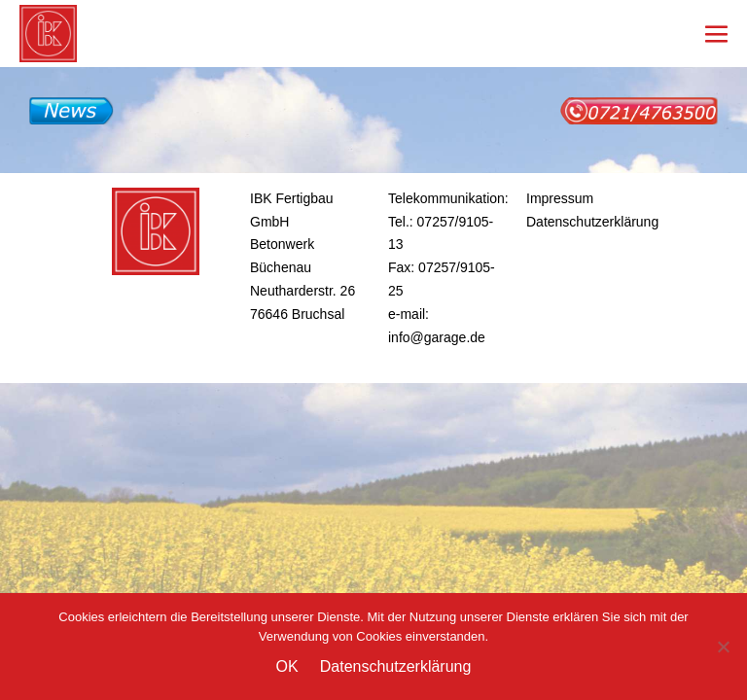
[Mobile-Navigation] (716, 34)
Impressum (560, 198)
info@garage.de (437, 337)
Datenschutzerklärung (592, 222)
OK (287, 666)
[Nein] (723, 647)
